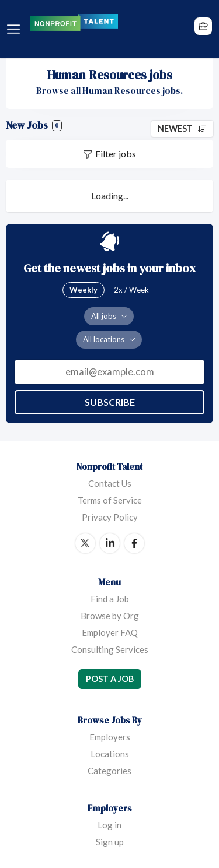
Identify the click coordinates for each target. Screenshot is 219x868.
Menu (16, 29)
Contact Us (110, 483)
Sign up (110, 842)
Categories (109, 771)
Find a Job (110, 599)
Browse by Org (110, 616)
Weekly (84, 290)
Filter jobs (116, 154)
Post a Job (110, 679)
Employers (110, 737)
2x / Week (131, 290)
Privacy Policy (110, 517)
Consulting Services (110, 649)
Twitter (85, 543)
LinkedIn (110, 543)
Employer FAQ (110, 632)
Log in (109, 825)
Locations (110, 754)
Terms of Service (110, 500)
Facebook (134, 543)
